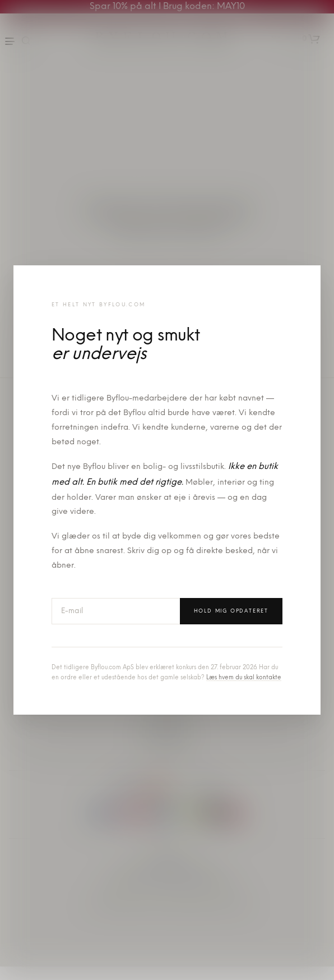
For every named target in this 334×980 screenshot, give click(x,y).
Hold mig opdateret (231, 611)
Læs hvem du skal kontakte (244, 678)
